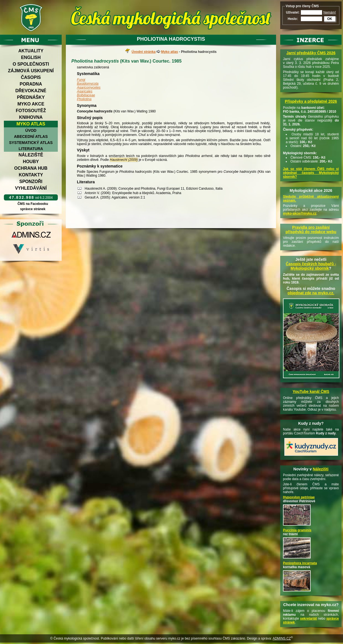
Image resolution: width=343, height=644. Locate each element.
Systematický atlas (31, 143)
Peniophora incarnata (300, 563)
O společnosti (31, 64)
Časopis (31, 77)
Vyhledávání (31, 188)
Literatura (31, 149)
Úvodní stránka (144, 52)
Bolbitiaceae (86, 95)
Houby (31, 162)
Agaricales (85, 91)
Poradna (31, 84)
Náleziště (31, 155)
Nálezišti (321, 469)
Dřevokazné (31, 91)
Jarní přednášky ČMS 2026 (311, 53)
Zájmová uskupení (31, 71)
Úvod (31, 130)
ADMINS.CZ (282, 638)
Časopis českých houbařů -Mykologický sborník (311, 266)
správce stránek (33, 209)
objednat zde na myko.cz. (311, 293)
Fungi (81, 80)
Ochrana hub (31, 168)
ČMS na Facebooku (33, 204)
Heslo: (293, 19)
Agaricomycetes (89, 87)
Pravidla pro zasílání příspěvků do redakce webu (311, 230)
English (31, 57)
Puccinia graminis (297, 530)
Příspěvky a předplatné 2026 (311, 101)
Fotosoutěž (31, 111)
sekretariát (309, 619)
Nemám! (330, 12)
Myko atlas (31, 124)
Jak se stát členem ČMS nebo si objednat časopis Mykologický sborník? (311, 173)
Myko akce (31, 104)
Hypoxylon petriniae (299, 497)
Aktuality (31, 51)
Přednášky (31, 97)
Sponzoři (31, 181)
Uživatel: (293, 12)
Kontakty (31, 175)
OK (330, 19)
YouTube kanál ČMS (311, 391)
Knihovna (31, 117)
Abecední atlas (31, 136)
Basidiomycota (88, 84)
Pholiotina (84, 99)
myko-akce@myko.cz (300, 213)
